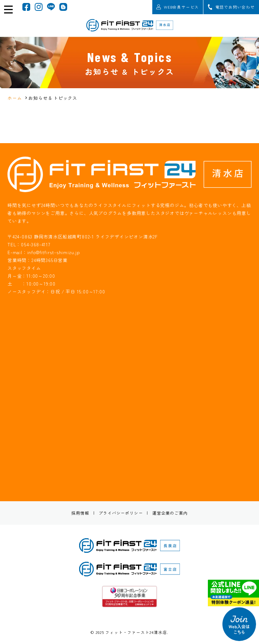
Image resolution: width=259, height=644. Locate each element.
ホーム (15, 98)
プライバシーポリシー (121, 513)
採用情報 (80, 513)
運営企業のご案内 (170, 513)
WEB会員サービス (178, 7)
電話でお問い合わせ (231, 7)
